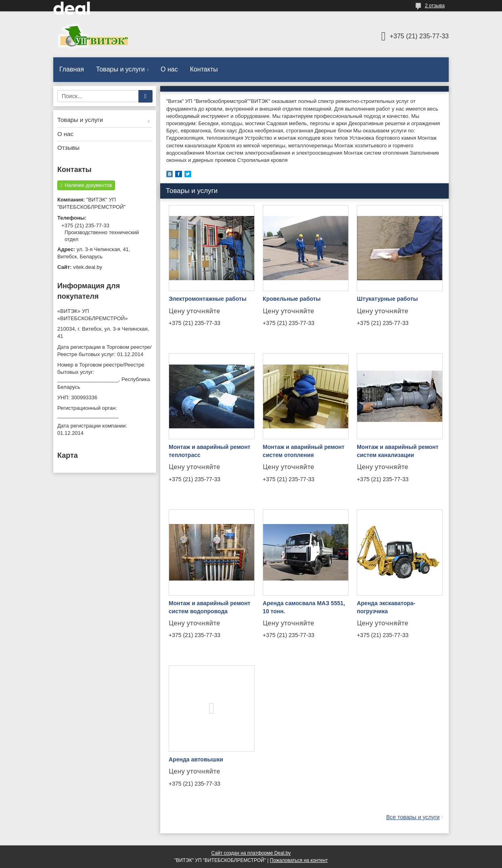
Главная (72, 69)
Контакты (204, 69)
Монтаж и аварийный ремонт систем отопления (303, 451)
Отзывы (68, 148)
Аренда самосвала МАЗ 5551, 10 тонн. (304, 607)
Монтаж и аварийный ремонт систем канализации (397, 451)
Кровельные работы (292, 299)
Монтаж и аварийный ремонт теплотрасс (209, 451)
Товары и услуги (120, 69)
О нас (169, 69)
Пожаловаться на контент (299, 860)
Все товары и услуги (413, 817)
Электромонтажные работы (208, 299)
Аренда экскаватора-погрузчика (386, 607)
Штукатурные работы (387, 299)
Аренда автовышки (196, 759)
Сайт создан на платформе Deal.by (251, 853)
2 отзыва (435, 6)
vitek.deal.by (88, 267)
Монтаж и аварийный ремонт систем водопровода (209, 607)
